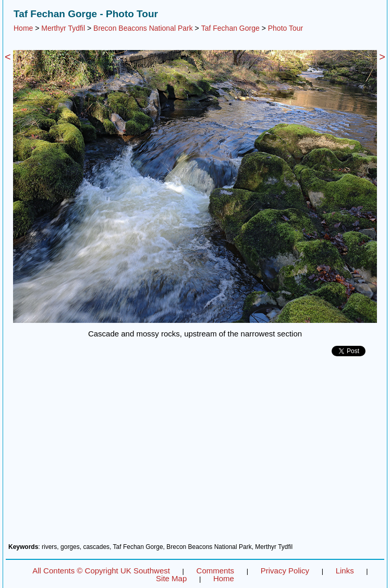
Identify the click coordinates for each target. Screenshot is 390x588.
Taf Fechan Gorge (230, 28)
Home (23, 28)
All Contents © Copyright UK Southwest (101, 571)
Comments (216, 571)
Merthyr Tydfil (63, 28)
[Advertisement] (195, 454)
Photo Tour (285, 28)
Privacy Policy (285, 571)
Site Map (171, 578)
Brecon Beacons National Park (143, 28)
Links (345, 571)
